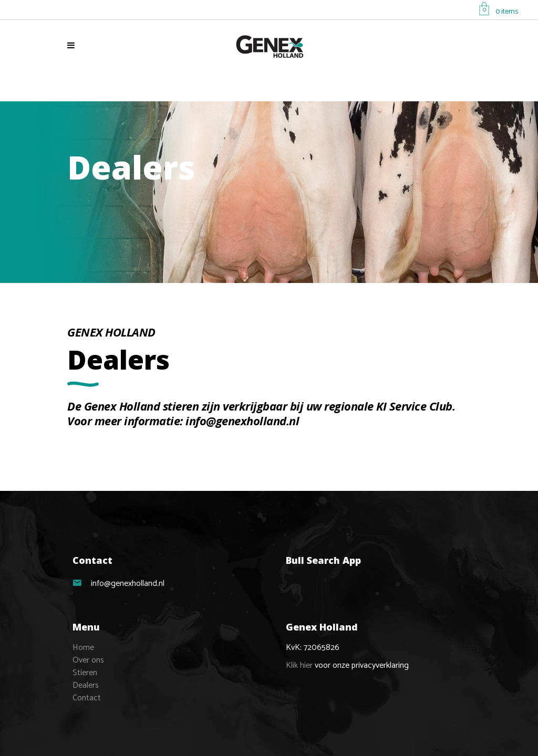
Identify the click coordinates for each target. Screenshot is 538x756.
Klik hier (299, 665)
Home (83, 648)
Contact (87, 698)
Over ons (88, 660)
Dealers (86, 685)
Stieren (85, 673)
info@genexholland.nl (242, 421)
